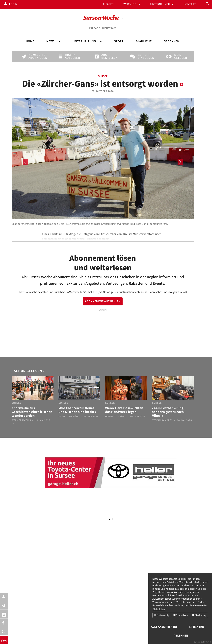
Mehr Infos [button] (159, 609)
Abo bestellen (107, 57)
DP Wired (207, 642)
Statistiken (181, 615)
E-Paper (108, 4)
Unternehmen (160, 4)
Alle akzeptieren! (164, 627)
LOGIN (103, 310)
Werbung (130, 4)
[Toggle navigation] (192, 41)
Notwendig (162, 615)
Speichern (197, 627)
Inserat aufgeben (71, 57)
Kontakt (190, 4)
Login (13, 4)
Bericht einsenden (143, 57)
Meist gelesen (180, 57)
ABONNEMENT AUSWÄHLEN (103, 301)
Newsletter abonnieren (34, 57)
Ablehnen (181, 636)
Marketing (199, 615)
